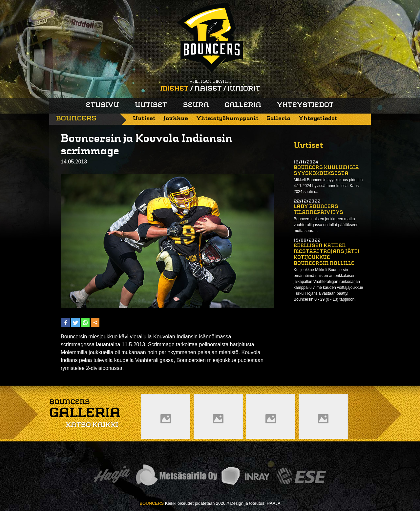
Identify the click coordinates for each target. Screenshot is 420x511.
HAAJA (274, 503)
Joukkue (176, 119)
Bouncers (76, 119)
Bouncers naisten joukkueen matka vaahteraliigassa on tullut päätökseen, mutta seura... (327, 225)
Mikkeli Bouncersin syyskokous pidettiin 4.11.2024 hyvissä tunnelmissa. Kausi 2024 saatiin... (328, 186)
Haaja (112, 476)
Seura (196, 105)
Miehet (174, 89)
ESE (301, 476)
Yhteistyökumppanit (227, 119)
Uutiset (151, 105)
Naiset (208, 89)
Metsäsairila (176, 476)
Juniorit (244, 89)
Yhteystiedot (305, 105)
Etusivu (103, 105)
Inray (245, 476)
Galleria (243, 105)
